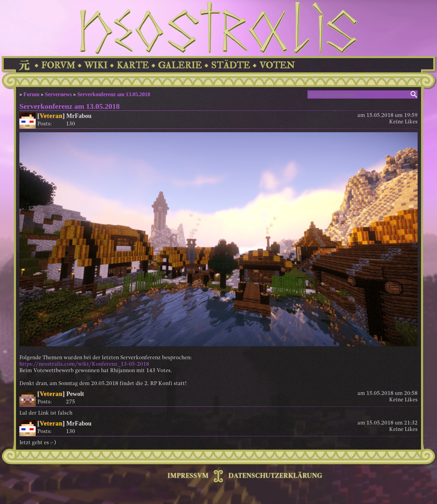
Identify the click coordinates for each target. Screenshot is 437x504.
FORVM (58, 65)
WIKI (96, 65)
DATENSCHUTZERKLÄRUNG (275, 476)
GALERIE (180, 65)
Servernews (58, 94)
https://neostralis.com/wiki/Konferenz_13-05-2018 (84, 364)
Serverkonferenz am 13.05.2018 (114, 94)
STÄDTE (231, 65)
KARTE (133, 65)
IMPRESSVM (188, 476)
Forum (31, 94)
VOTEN (277, 65)
